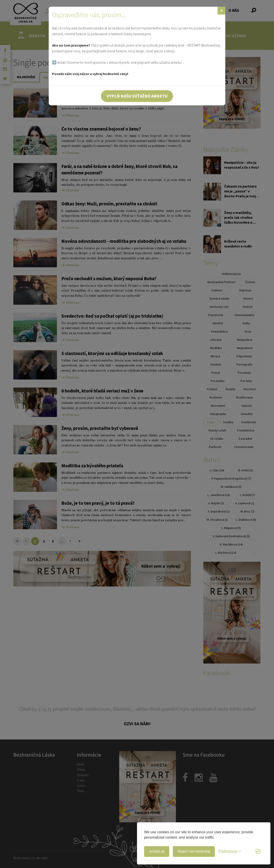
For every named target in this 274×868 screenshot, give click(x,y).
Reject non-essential (194, 851)
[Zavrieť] (221, 11)
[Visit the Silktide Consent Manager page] (258, 852)
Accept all (157, 851)
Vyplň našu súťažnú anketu (137, 96)
